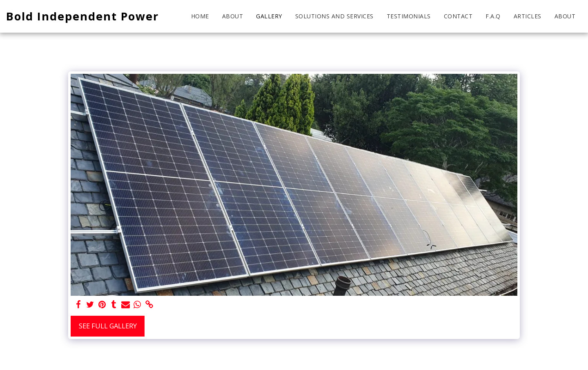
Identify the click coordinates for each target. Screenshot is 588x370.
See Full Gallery (108, 326)
